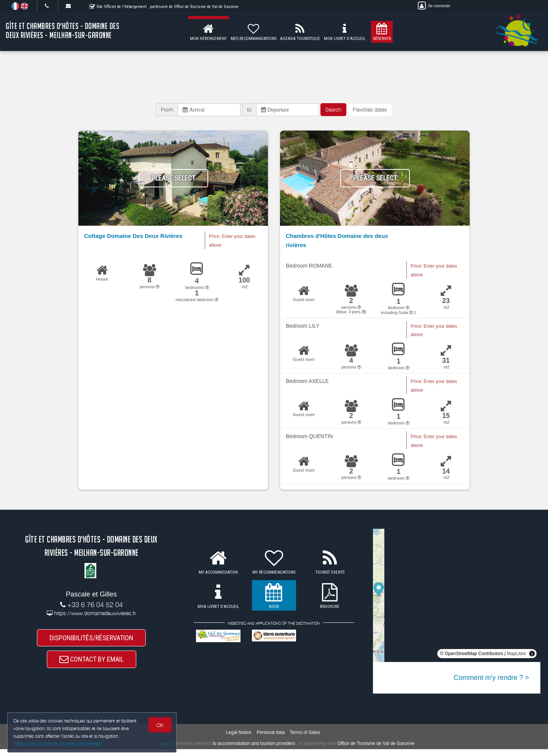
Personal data (271, 739)
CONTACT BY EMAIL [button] (92, 664)
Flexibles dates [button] (370, 111)
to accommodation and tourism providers (254, 750)
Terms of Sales (305, 739)
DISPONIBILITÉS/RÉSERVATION (91, 641)
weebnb (165, 750)
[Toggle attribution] (532, 656)
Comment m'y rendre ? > (491, 680)
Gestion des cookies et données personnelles (58, 743)
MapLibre (516, 656)
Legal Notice (239, 739)
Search (333, 111)
